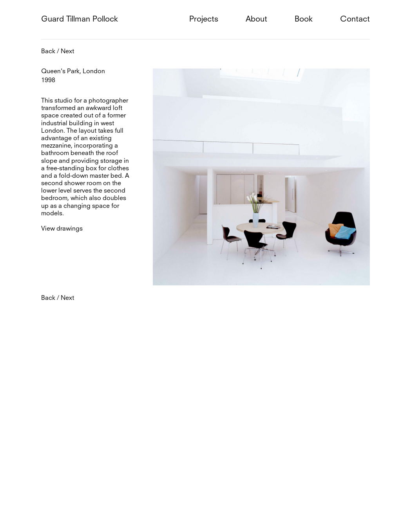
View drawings (62, 229)
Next (67, 52)
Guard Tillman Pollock (80, 20)
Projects (204, 20)
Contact (355, 20)
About (256, 20)
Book (304, 20)
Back (48, 52)
